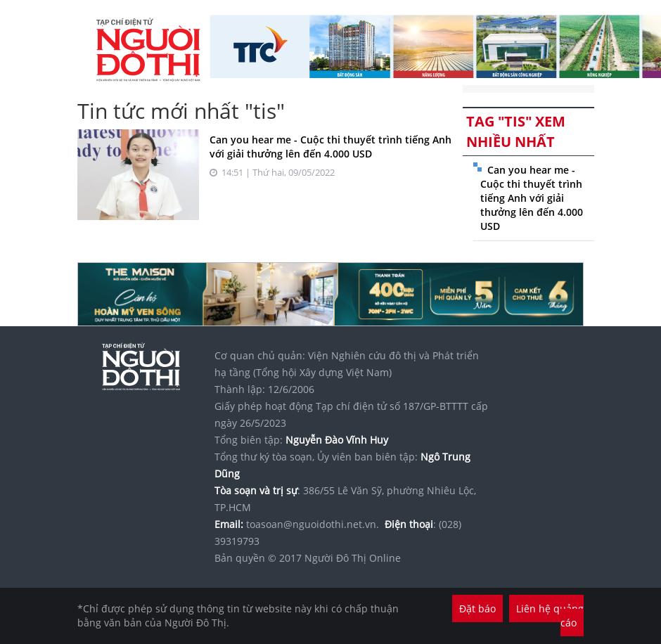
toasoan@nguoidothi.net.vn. (313, 524)
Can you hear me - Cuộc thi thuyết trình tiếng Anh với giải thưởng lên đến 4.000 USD (330, 147)
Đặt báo (477, 608)
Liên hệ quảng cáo (550, 616)
